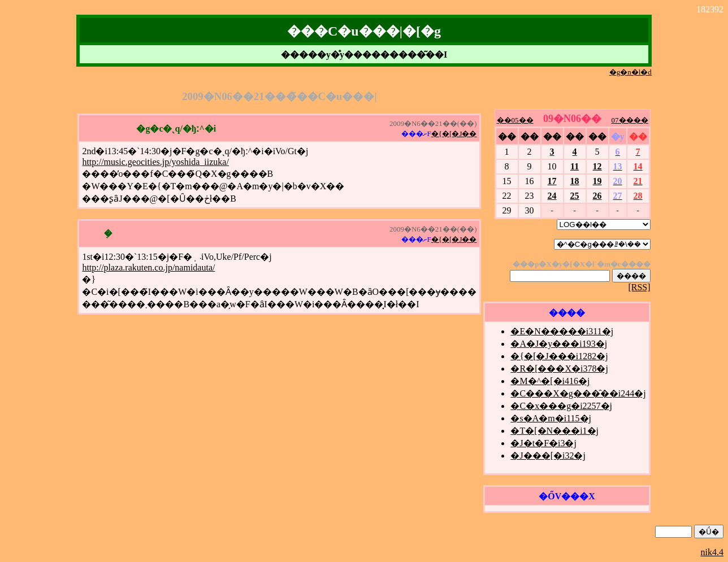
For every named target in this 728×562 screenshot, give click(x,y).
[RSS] (639, 287)
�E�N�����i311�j (562, 331)
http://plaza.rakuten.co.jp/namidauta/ (148, 267)
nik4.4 (712, 552)
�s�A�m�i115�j (551, 418)
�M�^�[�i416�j (550, 381)
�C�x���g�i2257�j (561, 406)
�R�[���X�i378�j (559, 369)
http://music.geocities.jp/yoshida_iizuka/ (155, 162)
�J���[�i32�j (548, 456)
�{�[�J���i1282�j (559, 356)
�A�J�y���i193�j (559, 344)
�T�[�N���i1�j (554, 431)
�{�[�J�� (454, 134)
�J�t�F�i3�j (543, 443)
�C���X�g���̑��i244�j (578, 393)
